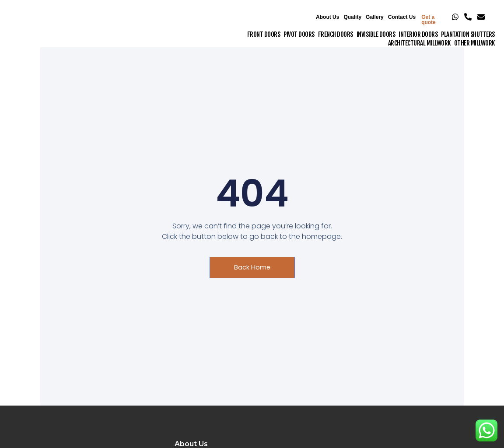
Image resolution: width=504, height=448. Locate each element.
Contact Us (402, 17)
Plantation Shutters (468, 34)
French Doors (336, 34)
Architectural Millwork (419, 43)
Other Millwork (474, 43)
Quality (352, 17)
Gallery (375, 17)
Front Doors (264, 34)
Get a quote (429, 20)
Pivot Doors (299, 34)
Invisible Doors (376, 34)
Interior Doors (418, 34)
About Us (327, 17)
